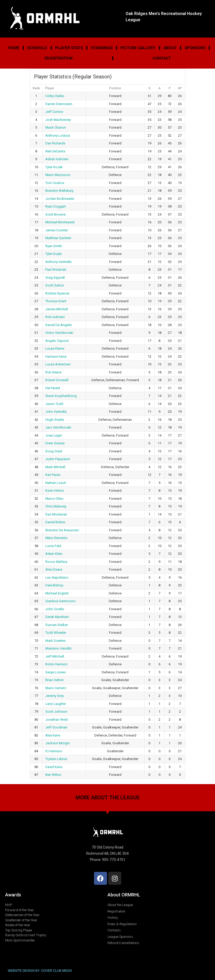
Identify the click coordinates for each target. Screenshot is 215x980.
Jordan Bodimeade (60, 199)
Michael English (57, 593)
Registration (59, 58)
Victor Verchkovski (59, 333)
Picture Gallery (138, 48)
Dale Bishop (54, 585)
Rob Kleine (53, 372)
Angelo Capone (57, 341)
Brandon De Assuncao (62, 530)
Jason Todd (54, 404)
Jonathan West (57, 720)
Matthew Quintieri (58, 238)
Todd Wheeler (56, 633)
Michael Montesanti (60, 222)
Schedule (37, 48)
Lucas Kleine (55, 348)
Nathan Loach (56, 483)
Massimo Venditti (58, 648)
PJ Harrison (54, 751)
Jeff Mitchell (55, 656)
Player (50, 88)
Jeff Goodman (56, 727)
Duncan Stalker (57, 625)
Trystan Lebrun (56, 759)
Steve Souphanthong (61, 396)
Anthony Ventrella (58, 262)
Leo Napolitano (57, 577)
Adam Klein (54, 554)
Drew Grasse (55, 443)
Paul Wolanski (56, 270)
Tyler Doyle (53, 254)
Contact (162, 58)
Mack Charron (56, 127)
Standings (102, 48)
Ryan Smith (54, 246)
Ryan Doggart (56, 206)
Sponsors (195, 48)
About (170, 48)
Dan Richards (55, 143)
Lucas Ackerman (58, 364)
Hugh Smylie (55, 420)
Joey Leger (54, 435)
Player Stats (69, 48)
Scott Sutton (55, 285)
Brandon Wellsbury (59, 191)
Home (14, 48)
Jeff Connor (54, 112)
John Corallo (55, 609)
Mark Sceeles (55, 641)
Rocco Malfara (56, 562)
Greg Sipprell (55, 278)
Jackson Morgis (58, 743)
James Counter (57, 230)
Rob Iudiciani (55, 317)
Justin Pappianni (58, 459)
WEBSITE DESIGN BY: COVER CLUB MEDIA (40, 971)
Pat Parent (53, 388)
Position (115, 88)
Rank (36, 88)
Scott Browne (55, 214)
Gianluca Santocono (60, 601)
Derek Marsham (57, 617)
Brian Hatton (55, 680)
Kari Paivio (53, 475)
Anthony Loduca (58, 135)
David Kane (54, 767)
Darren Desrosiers (59, 104)
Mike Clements (56, 538)
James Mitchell (57, 309)
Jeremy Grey (55, 696)
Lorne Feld (53, 546)
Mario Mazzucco (58, 175)
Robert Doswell (57, 380)
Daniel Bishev (55, 522)
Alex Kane (53, 735)
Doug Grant (54, 451)
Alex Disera (54, 569)
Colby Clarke (55, 96)
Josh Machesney (58, 120)
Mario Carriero (56, 688)
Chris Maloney (56, 506)
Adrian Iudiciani (57, 159)
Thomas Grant (56, 301)
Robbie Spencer (57, 293)
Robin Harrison (56, 664)
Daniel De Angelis (59, 325)
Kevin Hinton (55, 491)
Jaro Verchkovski (58, 427)
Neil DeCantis (55, 151)
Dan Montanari (56, 514)
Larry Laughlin (56, 704)
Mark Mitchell (55, 467)
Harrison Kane (56, 356)
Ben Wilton (53, 775)
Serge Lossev (56, 672)
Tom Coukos (55, 183)
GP (180, 88)
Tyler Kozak (54, 167)
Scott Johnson (56, 712)
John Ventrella (56, 412)
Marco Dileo (54, 499)
